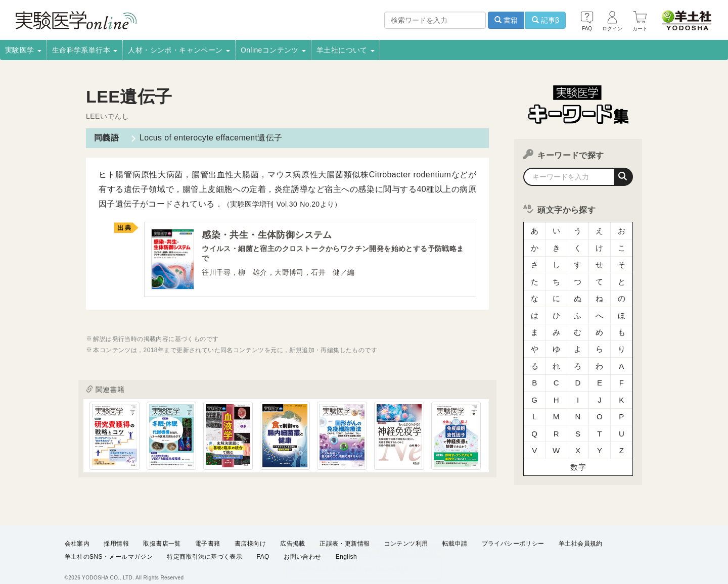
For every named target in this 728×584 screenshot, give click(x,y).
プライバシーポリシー (513, 533)
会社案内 (77, 533)
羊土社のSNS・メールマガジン (109, 547)
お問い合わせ (302, 547)
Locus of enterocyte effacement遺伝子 (211, 138)
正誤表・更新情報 (345, 533)
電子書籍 (208, 533)
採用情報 (116, 533)
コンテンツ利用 (406, 533)
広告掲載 (293, 533)
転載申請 (455, 533)
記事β (545, 20)
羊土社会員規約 (581, 533)
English (346, 547)
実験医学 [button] (23, 50)
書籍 (506, 20)
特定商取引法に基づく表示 (204, 547)
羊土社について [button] (346, 50)
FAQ (263, 547)
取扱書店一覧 (162, 533)
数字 (578, 457)
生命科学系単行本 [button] (85, 50)
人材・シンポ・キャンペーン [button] (179, 50)
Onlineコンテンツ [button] (273, 50)
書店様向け (250, 533)
